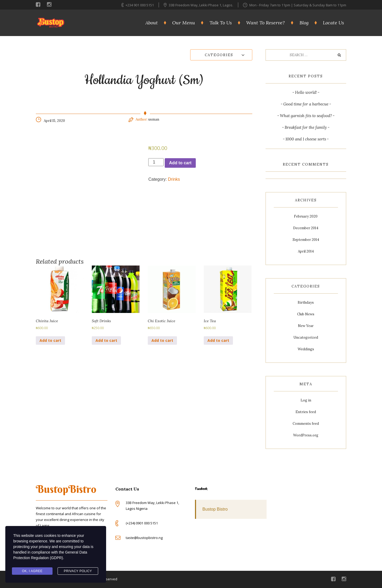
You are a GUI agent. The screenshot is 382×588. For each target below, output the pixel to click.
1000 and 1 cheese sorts (306, 139)
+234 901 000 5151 (140, 5)
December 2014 (306, 228)
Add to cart (180, 163)
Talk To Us (221, 23)
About (152, 23)
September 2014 (306, 240)
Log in (306, 400)
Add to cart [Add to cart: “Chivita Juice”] (50, 340)
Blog (304, 23)
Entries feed (306, 412)
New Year (306, 326)
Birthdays (306, 302)
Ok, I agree (32, 571)
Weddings (306, 349)
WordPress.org (306, 435)
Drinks (174, 179)
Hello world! (306, 92)
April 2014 (306, 251)
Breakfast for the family (306, 127)
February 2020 (306, 216)
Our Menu (184, 23)
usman (154, 119)
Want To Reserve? (266, 23)
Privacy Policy (78, 571)
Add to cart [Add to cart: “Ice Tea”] (218, 340)
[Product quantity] (156, 162)
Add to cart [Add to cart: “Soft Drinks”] (106, 340)
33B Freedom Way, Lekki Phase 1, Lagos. (201, 5)
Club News (306, 314)
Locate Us (333, 23)
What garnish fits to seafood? (306, 116)
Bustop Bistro (215, 509)
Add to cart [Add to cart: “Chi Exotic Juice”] (162, 340)
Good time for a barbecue (306, 104)
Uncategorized (306, 337)
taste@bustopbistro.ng (144, 538)
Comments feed (306, 424)
